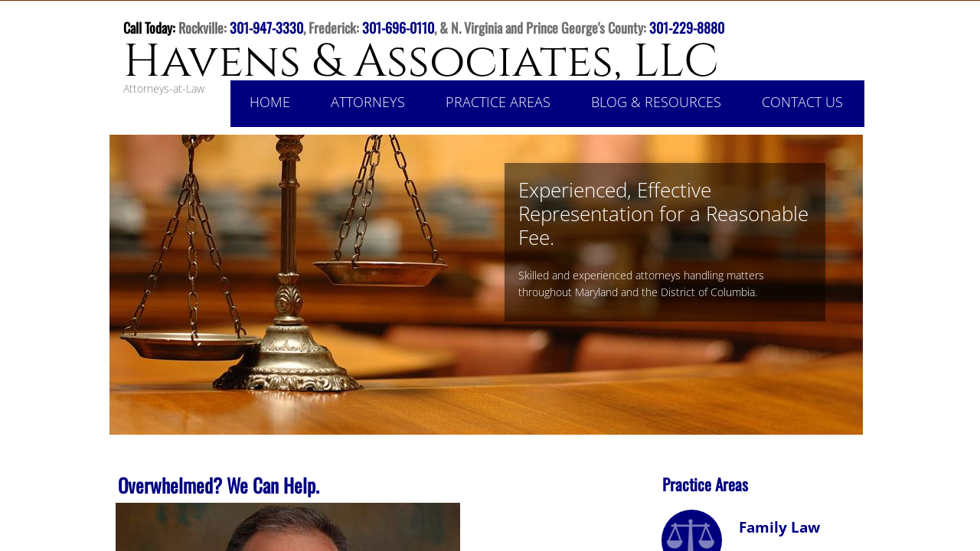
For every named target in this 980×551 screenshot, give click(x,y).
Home (270, 102)
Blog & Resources (656, 102)
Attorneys (368, 102)
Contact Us (802, 102)
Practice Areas (498, 102)
